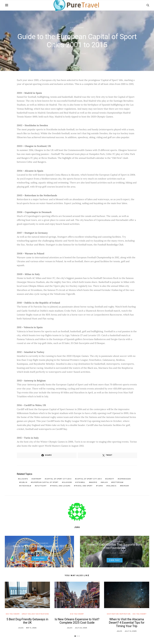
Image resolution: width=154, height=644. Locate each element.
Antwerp (37, 479)
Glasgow (68, 482)
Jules (84, 54)
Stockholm (26, 486)
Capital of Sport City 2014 (89, 479)
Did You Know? (77, 28)
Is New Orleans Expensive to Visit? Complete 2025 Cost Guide (77, 621)
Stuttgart (41, 486)
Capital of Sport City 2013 (59, 479)
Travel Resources (39, 543)
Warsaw (125, 486)
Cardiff (110, 479)
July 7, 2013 (73, 54)
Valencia (112, 486)
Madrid (94, 482)
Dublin (24, 482)
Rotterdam (118, 482)
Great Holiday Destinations (35, 614)
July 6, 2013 (35, 552)
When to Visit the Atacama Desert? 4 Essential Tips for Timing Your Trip (127, 623)
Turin (100, 486)
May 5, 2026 (31, 628)
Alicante (24, 479)
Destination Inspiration (119, 614)
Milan (105, 482)
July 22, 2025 (81, 628)
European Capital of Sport (45, 482)
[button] (75, 636)
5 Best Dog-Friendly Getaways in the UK (27, 621)
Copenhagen (125, 479)
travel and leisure (61, 486)
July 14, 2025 (131, 631)
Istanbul (81, 482)
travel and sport (84, 486)
